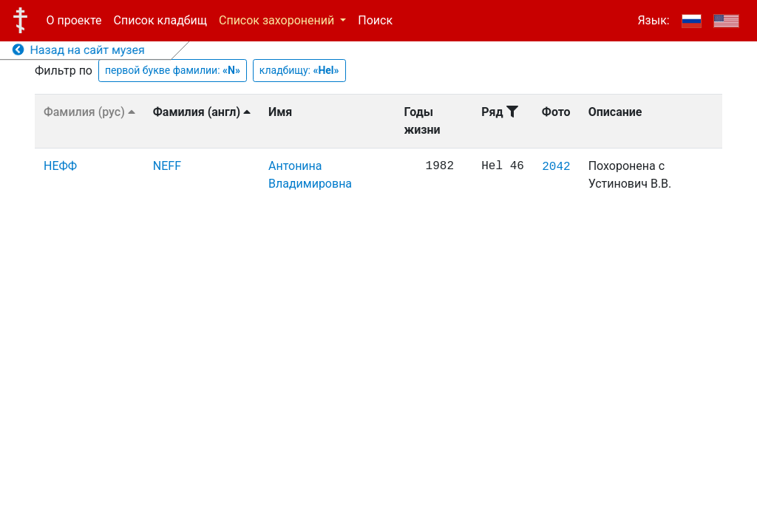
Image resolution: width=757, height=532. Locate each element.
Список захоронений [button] (278, 20)
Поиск (375, 20)
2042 (556, 167)
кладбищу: (299, 70)
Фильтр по (64, 71)
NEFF (167, 166)
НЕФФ (60, 166)
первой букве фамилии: (173, 70)
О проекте (74, 20)
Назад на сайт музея (79, 50)
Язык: (653, 20)
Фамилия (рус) (89, 112)
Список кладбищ (160, 20)
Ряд (499, 112)
